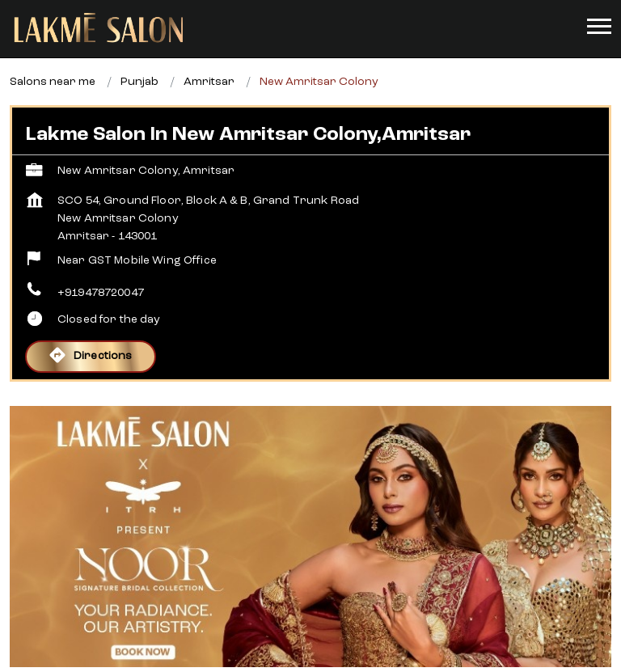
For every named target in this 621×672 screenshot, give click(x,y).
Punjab (139, 82)
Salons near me (53, 82)
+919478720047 (101, 293)
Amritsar (209, 82)
